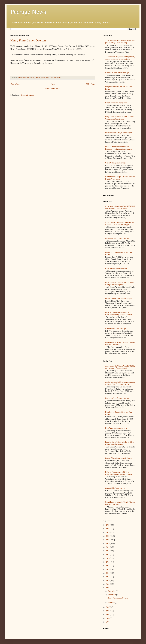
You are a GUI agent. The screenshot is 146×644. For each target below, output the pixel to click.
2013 (108, 569)
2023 (108, 532)
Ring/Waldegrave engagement (116, 103)
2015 (108, 562)
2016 (108, 558)
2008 (108, 588)
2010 (108, 581)
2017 (108, 555)
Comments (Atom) (27, 95)
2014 (108, 566)
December (112, 591)
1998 (108, 622)
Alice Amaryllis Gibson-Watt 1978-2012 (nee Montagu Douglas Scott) (120, 42)
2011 (108, 577)
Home (53, 84)
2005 (108, 615)
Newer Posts (16, 84)
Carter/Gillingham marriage (115, 163)
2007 (108, 607)
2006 (108, 611)
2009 (108, 584)
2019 (108, 547)
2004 (108, 618)
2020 (108, 544)
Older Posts (90, 84)
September (112, 595)
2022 (108, 536)
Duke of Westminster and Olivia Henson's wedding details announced (119, 148)
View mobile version (53, 89)
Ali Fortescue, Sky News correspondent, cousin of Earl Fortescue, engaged (120, 58)
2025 (108, 525)
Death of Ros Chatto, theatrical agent (119, 133)
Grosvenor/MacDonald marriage (117, 73)
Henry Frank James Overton (28, 40)
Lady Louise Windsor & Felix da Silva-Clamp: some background (120, 118)
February (111, 603)
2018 (108, 551)
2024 (108, 529)
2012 (108, 573)
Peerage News (28, 12)
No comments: (56, 78)
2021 (108, 540)
